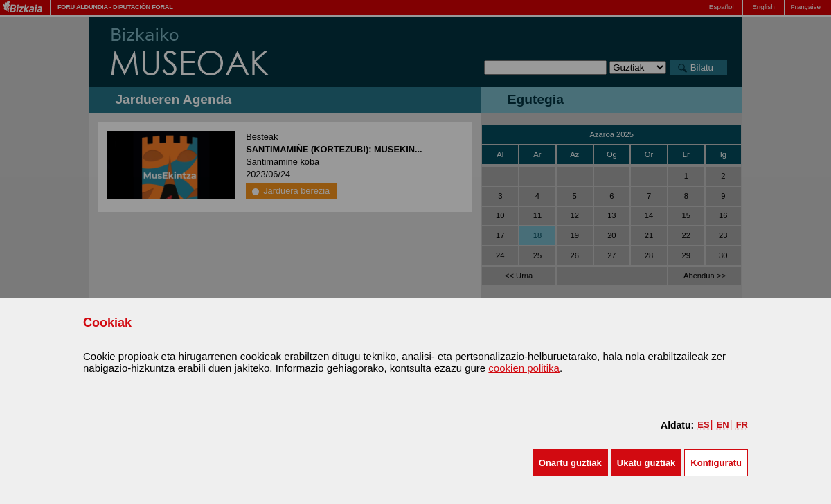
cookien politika (524, 368)
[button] (570, 463)
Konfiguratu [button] (716, 463)
